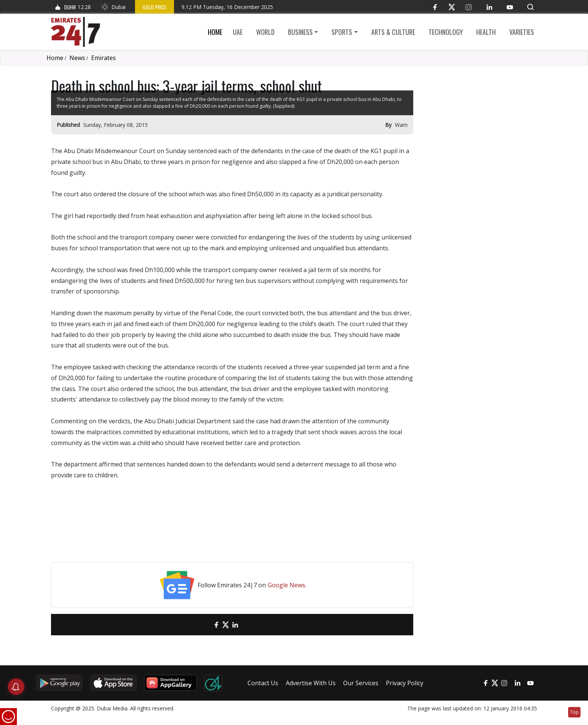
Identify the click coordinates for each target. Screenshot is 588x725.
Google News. (287, 585)
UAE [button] (238, 32)
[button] (530, 7)
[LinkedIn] (489, 7)
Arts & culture (393, 32)
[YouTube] (510, 7)
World (265, 32)
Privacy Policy (405, 683)
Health (486, 32)
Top (574, 712)
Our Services (361, 683)
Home (215, 32)
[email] (203, 625)
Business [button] (300, 32)
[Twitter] (452, 7)
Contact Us (263, 683)
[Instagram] (469, 7)
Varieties (522, 32)
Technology (446, 32)
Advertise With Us (311, 683)
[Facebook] (435, 7)
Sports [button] (342, 32)
